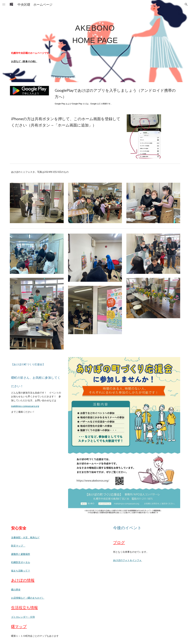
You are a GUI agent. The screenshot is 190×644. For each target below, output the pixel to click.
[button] (4, 4)
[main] (95, 33)
